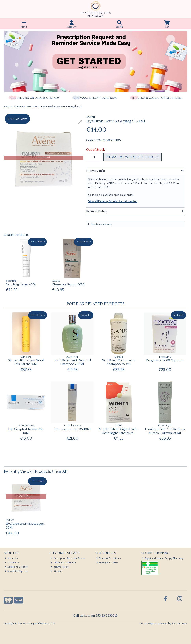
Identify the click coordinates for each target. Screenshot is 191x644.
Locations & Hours (16, 567)
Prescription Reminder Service (68, 558)
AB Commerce (179, 623)
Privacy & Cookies (107, 563)
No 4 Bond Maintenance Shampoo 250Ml (119, 362)
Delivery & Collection (63, 563)
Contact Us (12, 563)
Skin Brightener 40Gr (21, 284)
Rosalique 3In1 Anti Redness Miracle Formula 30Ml (165, 431)
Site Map (56, 571)
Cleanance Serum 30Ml (68, 284)
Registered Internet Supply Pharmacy (163, 558)
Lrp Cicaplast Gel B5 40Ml (72, 429)
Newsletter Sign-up (16, 571)
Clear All (60, 472)
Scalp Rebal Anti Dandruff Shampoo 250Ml (72, 362)
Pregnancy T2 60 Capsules (165, 360)
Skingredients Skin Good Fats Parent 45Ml (26, 362)
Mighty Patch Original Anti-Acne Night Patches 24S (119, 431)
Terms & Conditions (109, 558)
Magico (152, 623)
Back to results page (101, 224)
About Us (11, 558)
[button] (80, 122)
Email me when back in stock (133, 157)
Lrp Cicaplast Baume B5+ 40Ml (26, 431)
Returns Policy (59, 567)
